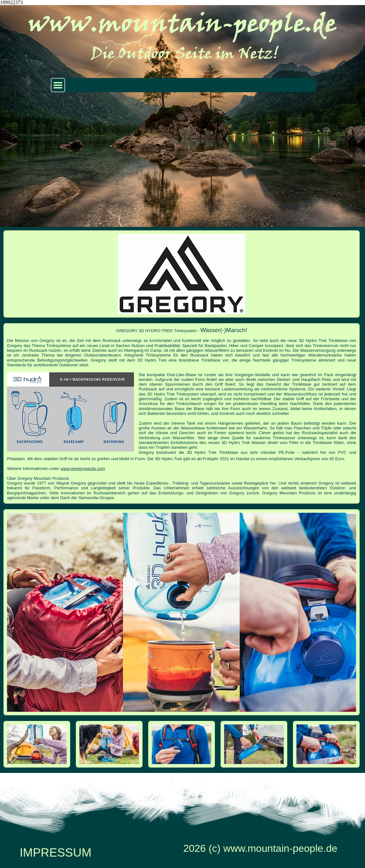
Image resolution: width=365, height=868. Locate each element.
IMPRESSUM (56, 852)
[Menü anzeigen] (58, 85)
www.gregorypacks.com (83, 469)
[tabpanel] (182, 413)
